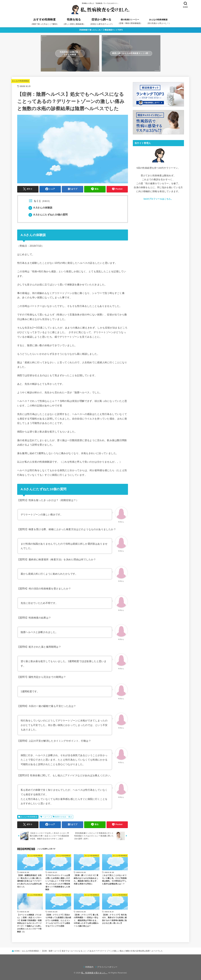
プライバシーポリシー (107, 967)
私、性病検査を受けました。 (94, 973)
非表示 (46, 201)
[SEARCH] (185, 5)
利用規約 (89, 967)
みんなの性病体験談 (20, 81)
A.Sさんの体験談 (40, 208)
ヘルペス (46, 817)
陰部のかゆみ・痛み (64, 817)
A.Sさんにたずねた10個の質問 (48, 215)
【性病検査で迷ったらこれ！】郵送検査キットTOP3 (101, 30)
